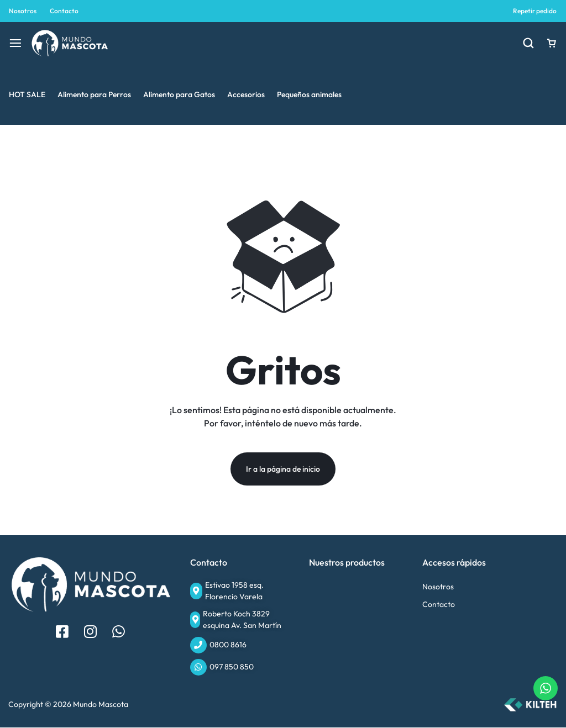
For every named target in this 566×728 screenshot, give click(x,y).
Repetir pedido (535, 11)
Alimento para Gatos (179, 94)
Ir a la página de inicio (283, 469)
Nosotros (23, 11)
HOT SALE (27, 94)
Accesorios (246, 94)
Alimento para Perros (94, 94)
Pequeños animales (309, 94)
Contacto (64, 11)
